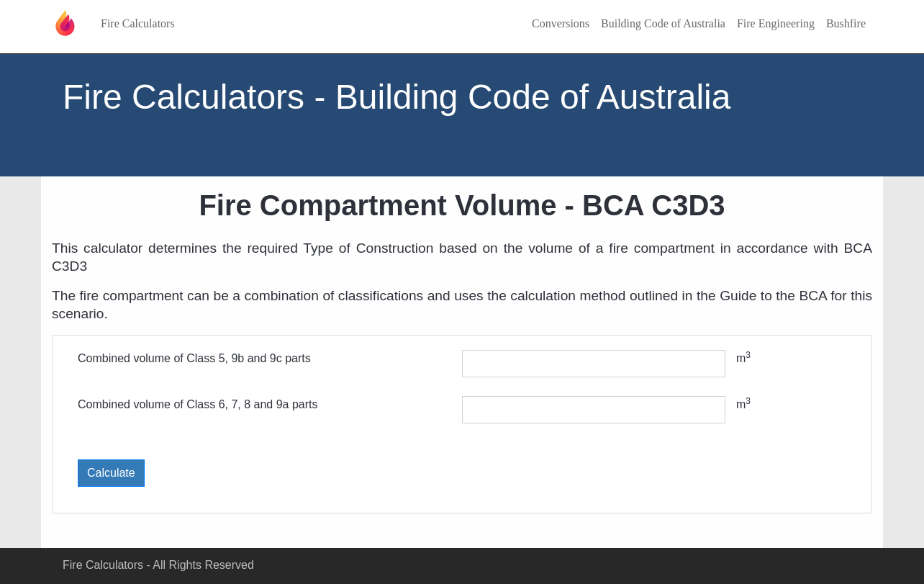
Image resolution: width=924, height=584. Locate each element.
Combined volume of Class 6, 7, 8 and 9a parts (198, 404)
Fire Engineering (776, 23)
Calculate (111, 473)
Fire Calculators (138, 23)
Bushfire (846, 23)
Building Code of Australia (663, 23)
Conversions (561, 23)
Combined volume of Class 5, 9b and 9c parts (194, 358)
